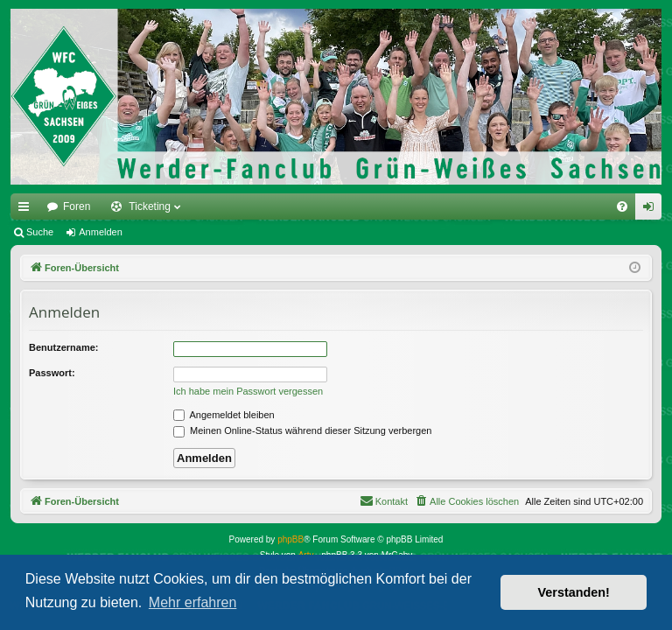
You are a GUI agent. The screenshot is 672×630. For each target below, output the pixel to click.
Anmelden (101, 232)
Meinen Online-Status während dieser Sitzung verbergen (302, 430)
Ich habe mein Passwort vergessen (248, 391)
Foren (77, 206)
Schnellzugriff (27, 210)
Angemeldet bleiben (224, 415)
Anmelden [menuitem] (652, 210)
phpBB (290, 539)
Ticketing (150, 206)
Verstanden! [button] (574, 592)
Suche (40, 232)
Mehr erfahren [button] (193, 602)
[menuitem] (622, 206)
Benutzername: (63, 347)
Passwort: (52, 373)
